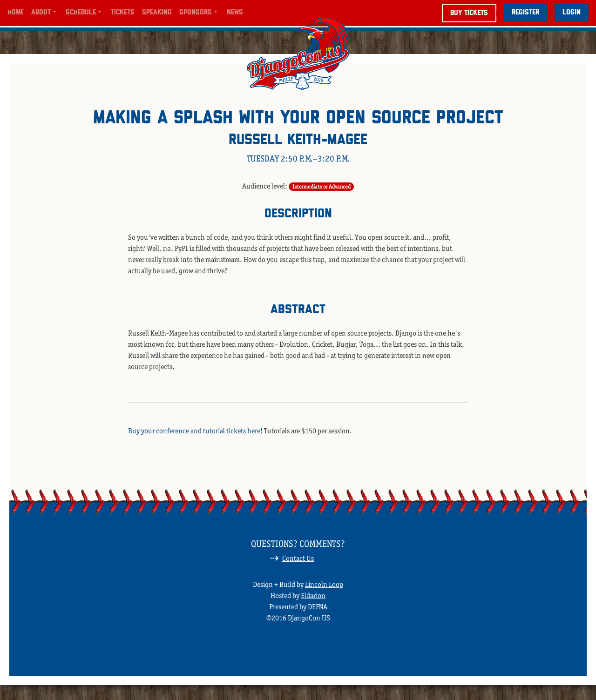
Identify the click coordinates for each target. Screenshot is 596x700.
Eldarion (313, 596)
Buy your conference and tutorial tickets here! (195, 431)
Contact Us (298, 558)
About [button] (41, 12)
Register (525, 12)
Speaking (157, 12)
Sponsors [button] (196, 12)
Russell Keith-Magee (298, 140)
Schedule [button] (81, 12)
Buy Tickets (469, 13)
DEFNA (318, 607)
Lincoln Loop (324, 584)
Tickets (123, 12)
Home (16, 12)
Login (572, 12)
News (235, 12)
